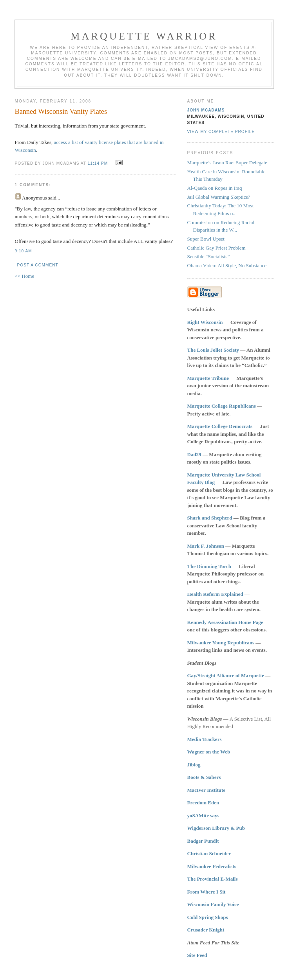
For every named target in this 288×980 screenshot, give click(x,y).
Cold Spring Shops (208, 917)
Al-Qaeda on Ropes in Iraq (215, 188)
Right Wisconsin (205, 322)
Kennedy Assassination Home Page (225, 622)
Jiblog (194, 765)
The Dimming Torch (209, 566)
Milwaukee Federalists (212, 866)
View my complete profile (221, 132)
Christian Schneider (209, 853)
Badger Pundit (203, 841)
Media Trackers (205, 739)
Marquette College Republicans (222, 406)
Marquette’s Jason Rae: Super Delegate (227, 163)
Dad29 (194, 454)
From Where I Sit (206, 892)
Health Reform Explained (215, 594)
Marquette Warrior (144, 36)
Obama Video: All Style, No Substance (227, 265)
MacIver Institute (206, 790)
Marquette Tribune (208, 378)
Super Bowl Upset (206, 239)
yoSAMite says (203, 815)
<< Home (25, 276)
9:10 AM (24, 251)
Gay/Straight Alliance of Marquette (226, 675)
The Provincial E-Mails (213, 879)
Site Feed (197, 955)
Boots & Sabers (204, 777)
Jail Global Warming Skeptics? (219, 197)
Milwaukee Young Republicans (221, 643)
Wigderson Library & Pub (216, 828)
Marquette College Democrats (220, 426)
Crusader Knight (206, 930)
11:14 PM (98, 163)
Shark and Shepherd (210, 518)
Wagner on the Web (209, 752)
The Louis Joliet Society (213, 350)
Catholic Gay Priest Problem (216, 248)
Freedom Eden (203, 803)
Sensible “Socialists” (209, 256)
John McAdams (206, 110)
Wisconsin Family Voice (213, 904)
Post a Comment (38, 265)
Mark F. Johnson (206, 546)
